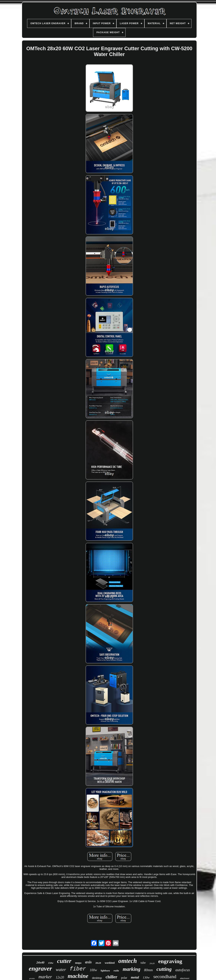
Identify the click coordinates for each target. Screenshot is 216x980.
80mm (148, 970)
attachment (185, 978)
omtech (128, 961)
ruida (116, 971)
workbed (110, 963)
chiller (111, 977)
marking (132, 969)
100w (93, 970)
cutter (64, 961)
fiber (78, 969)
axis (88, 962)
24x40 (40, 962)
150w (51, 963)
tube (143, 963)
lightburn (105, 971)
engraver (40, 968)
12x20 (60, 977)
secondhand (165, 977)
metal (135, 977)
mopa (78, 963)
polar (124, 978)
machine (78, 976)
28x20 (98, 963)
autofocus (183, 970)
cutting (164, 969)
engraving (170, 961)
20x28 (152, 963)
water (61, 970)
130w (146, 977)
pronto (32, 978)
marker (45, 977)
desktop (97, 978)
